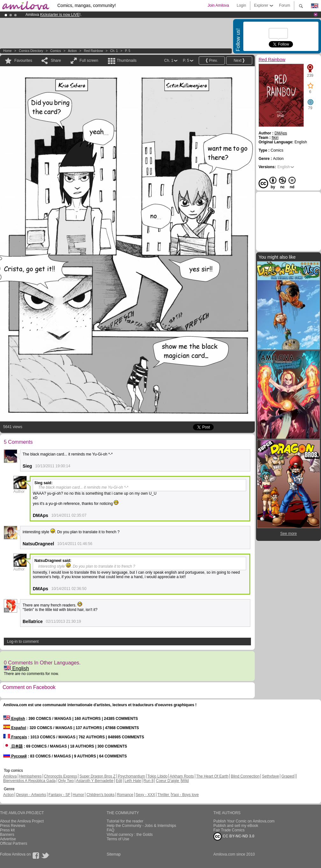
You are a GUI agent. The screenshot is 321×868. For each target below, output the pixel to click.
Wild (185, 781)
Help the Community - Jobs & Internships (141, 826)
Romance (125, 795)
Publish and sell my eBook (236, 826)
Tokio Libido (157, 776)
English (16, 668)
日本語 (13, 746)
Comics (56, 51)
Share (56, 61)
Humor (78, 795)
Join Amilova (218, 5)
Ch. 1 (114, 51)
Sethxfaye (271, 776)
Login (241, 5)
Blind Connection (245, 776)
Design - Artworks (31, 795)
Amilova (10, 776)
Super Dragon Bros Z (97, 776)
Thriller (164, 795)
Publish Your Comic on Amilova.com (244, 821)
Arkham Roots (182, 776)
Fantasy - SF (59, 795)
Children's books (100, 795)
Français (15, 737)
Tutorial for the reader (125, 821)
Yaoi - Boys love (185, 795)
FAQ (111, 830)
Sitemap (114, 854)
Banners (7, 835)
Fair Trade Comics (229, 830)
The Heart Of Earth (212, 776)
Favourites (23, 61)
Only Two (66, 781)
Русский (15, 756)
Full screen (89, 61)
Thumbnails (127, 61)
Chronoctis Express (61, 776)
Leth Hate (133, 781)
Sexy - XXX (145, 795)
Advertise (8, 839)
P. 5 (128, 51)
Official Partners (14, 843)
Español (15, 728)
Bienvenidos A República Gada (29, 781)
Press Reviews (13, 826)
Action (72, 51)
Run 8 (148, 781)
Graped (288, 776)
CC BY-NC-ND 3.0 (234, 836)
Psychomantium (131, 776)
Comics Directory (31, 51)
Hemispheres (30, 776)
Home (7, 51)
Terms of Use (118, 839)
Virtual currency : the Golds (130, 835)
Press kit (7, 830)
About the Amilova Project (22, 821)
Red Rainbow (93, 51)
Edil (119, 781)
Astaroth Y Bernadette (95, 781)
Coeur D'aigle (168, 781)
